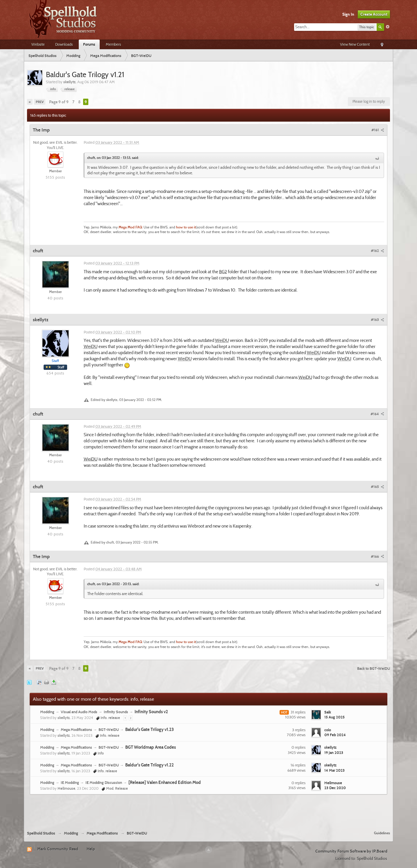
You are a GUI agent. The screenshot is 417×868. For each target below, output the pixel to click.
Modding (47, 712)
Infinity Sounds (116, 712)
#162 (377, 251)
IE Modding (70, 782)
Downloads (64, 44)
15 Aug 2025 (334, 717)
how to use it (186, 227)
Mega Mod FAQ (130, 227)
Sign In (348, 14)
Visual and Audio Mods (79, 712)
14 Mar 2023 (334, 770)
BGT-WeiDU (109, 729)
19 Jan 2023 (334, 752)
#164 (377, 414)
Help (91, 849)
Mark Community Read (58, 849)
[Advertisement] (209, 810)
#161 (378, 130)
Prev (40, 102)
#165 (377, 487)
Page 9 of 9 (59, 102)
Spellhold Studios (41, 833)
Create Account (374, 14)
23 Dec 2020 (335, 788)
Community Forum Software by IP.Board (351, 851)
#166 (377, 556)
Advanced (388, 27)
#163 (377, 319)
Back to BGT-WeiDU (374, 668)
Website (38, 44)
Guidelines (382, 833)
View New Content (355, 44)
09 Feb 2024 (335, 735)
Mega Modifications (76, 729)
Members (113, 44)
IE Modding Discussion (104, 782)
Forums (89, 44)
